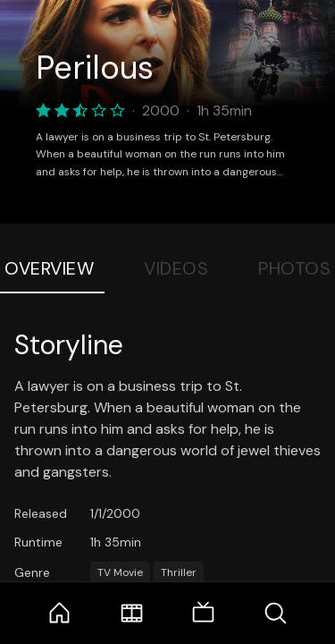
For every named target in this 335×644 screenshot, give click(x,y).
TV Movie (120, 572)
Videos (176, 268)
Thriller (179, 572)
